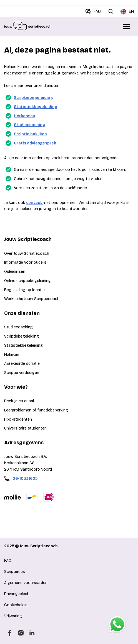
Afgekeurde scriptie (22, 364)
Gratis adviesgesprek (35, 143)
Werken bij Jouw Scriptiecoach (32, 299)
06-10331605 (25, 479)
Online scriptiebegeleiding (27, 281)
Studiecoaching (29, 125)
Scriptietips (15, 572)
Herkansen (25, 116)
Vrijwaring (13, 616)
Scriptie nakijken (30, 134)
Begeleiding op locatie (24, 290)
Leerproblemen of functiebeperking (36, 410)
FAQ (8, 561)
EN (127, 12)
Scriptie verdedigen (22, 373)
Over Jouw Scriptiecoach (27, 254)
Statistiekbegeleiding (36, 107)
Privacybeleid (16, 594)
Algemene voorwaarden (26, 583)
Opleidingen (15, 272)
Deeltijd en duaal (19, 401)
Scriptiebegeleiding (33, 98)
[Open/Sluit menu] (127, 27)
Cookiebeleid (16, 605)
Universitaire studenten (25, 428)
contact (34, 203)
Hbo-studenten (18, 419)
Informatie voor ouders (25, 262)
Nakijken (12, 355)
